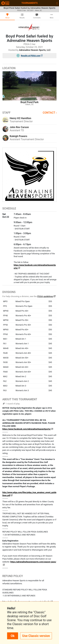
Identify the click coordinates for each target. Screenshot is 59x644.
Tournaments (29, 3)
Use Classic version (36, 636)
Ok (13, 636)
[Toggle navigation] (57, 3)
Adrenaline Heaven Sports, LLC (35, 50)
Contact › (50, 113)
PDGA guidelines (45, 296)
